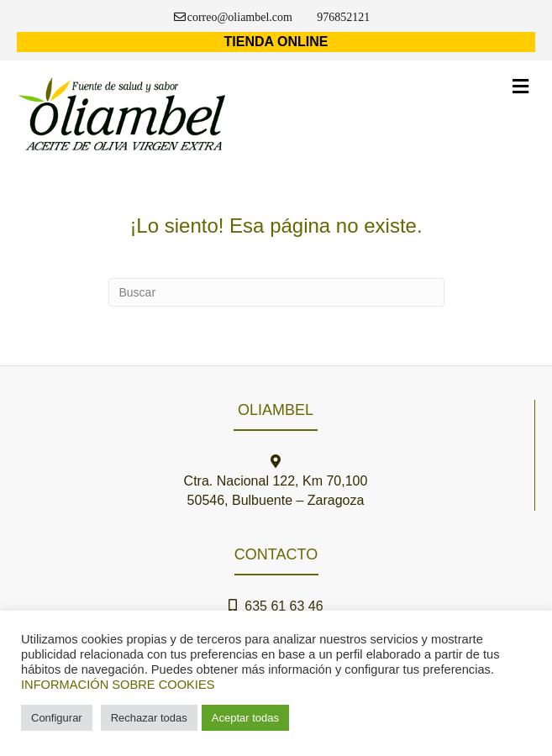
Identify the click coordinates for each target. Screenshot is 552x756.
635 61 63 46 (280, 606)
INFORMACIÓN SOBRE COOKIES (118, 685)
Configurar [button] (57, 718)
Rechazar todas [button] (149, 718)
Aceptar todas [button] (245, 718)
